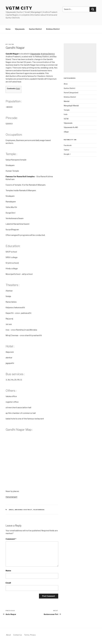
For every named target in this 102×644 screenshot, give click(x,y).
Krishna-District (53, 29)
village (66, 132)
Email (8, 583)
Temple (67, 110)
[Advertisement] (80, 58)
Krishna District (48, 54)
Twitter (67, 150)
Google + (67, 154)
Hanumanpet (11, 497)
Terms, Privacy (30, 635)
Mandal (67, 101)
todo (66, 114)
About (8, 635)
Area (11, 510)
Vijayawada (20, 29)
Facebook (68, 145)
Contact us (18, 635)
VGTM (66, 119)
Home (8, 29)
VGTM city (19, 8)
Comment (11, 539)
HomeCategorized (71, 93)
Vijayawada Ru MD (71, 127)
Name (8, 571)
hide (18, 89)
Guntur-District (35, 29)
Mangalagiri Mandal (71, 106)
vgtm (11, 44)
